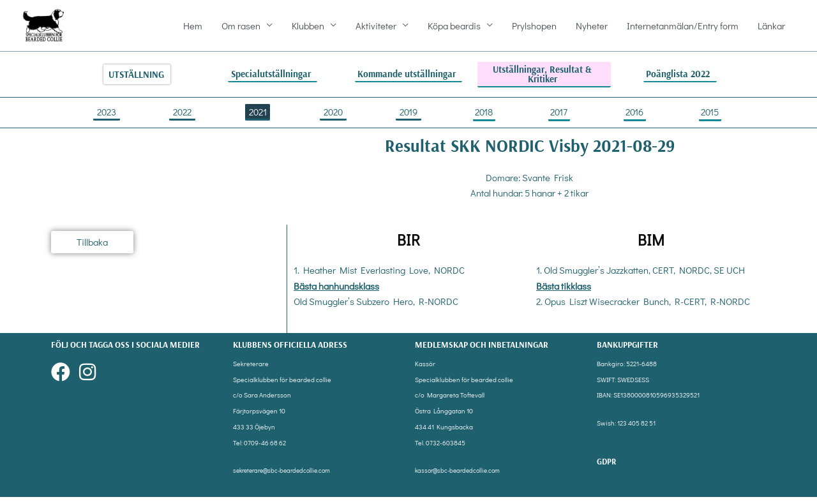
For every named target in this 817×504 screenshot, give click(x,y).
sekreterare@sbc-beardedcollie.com (287, 477)
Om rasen (241, 29)
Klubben (308, 29)
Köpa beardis (454, 29)
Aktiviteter (376, 29)
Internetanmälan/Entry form (683, 29)
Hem (193, 29)
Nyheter (592, 29)
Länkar (771, 29)
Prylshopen (534, 29)
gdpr (607, 468)
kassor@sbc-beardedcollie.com (461, 477)
